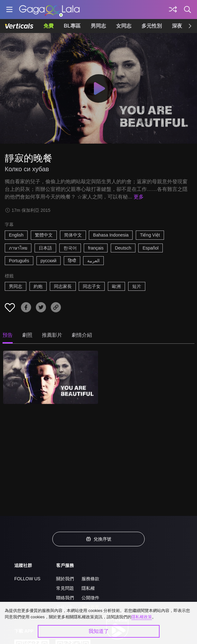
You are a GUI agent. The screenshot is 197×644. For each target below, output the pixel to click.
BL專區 (72, 26)
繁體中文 (44, 235)
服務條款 (90, 579)
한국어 (70, 248)
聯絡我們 (65, 598)
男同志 (98, 26)
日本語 (45, 248)
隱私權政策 (142, 617)
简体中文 (73, 235)
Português (19, 261)
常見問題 (65, 588)
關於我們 (65, 579)
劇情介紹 (82, 335)
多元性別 (152, 26)
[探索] (173, 10)
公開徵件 (90, 598)
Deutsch (123, 248)
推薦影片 (52, 335)
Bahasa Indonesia (111, 235)
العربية (93, 261)
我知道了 (99, 631)
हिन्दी (72, 261)
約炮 (38, 286)
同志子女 (92, 286)
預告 (8, 335)
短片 (137, 286)
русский (49, 261)
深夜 (177, 26)
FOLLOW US (27, 579)
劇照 (27, 335)
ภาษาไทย (18, 248)
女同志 (124, 26)
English (16, 235)
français (96, 248)
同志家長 (63, 286)
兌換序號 (99, 539)
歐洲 (116, 286)
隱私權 (88, 588)
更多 (139, 197)
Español (151, 248)
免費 (49, 26)
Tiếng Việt (150, 235)
